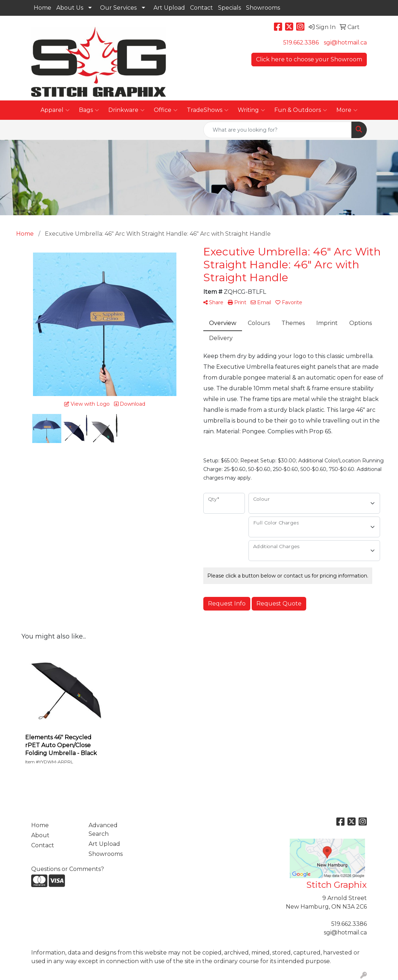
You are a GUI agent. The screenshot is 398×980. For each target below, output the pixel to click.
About (40, 835)
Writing (251, 110)
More (347, 110)
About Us (70, 8)
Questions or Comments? (68, 869)
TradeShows (208, 110)
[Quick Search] (278, 130)
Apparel (55, 110)
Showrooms (263, 8)
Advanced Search (103, 830)
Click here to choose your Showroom (309, 59)
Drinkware (126, 110)
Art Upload (169, 8)
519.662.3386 (301, 43)
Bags (89, 110)
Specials (229, 8)
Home (42, 8)
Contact (202, 8)
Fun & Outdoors (301, 110)
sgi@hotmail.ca (345, 43)
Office (166, 110)
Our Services (118, 8)
